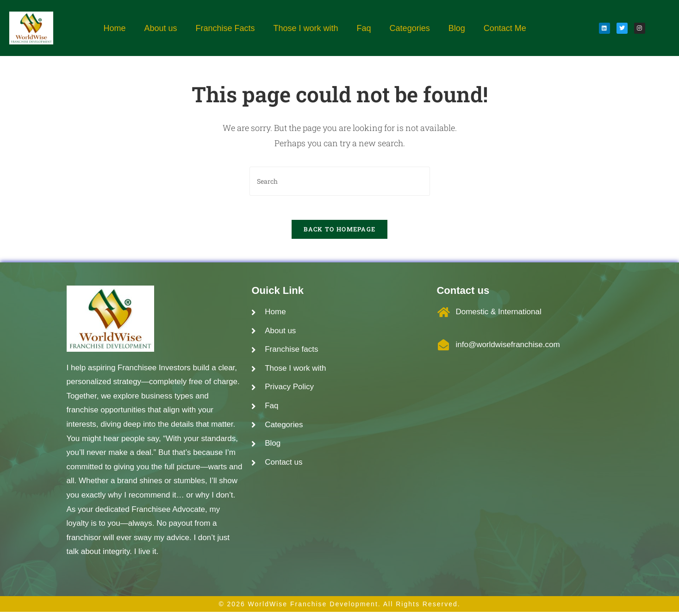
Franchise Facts (225, 28)
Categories (410, 28)
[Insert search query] (340, 181)
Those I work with (306, 28)
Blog (457, 28)
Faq (364, 28)
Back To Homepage (340, 233)
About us (160, 28)
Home (114, 28)
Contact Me (505, 28)
